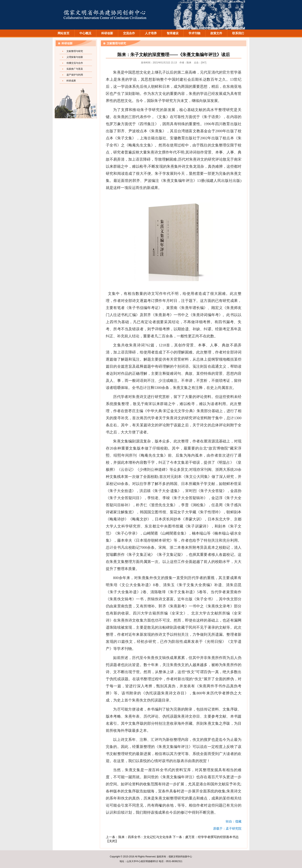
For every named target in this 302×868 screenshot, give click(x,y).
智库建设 (173, 33)
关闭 (112, 841)
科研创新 (107, 33)
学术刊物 (194, 33)
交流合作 (129, 33)
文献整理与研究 (75, 51)
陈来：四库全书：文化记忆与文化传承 (145, 837)
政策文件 (216, 33)
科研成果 (71, 81)
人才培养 (151, 33)
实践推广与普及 (75, 69)
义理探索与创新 (75, 57)
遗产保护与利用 (75, 75)
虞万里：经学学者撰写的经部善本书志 (212, 837)
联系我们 (238, 33)
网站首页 (64, 33)
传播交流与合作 (75, 63)
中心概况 (85, 33)
